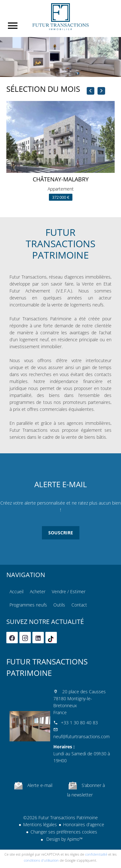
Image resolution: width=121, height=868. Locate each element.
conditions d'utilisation (41, 860)
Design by (64, 839)
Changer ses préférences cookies (64, 832)
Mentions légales (40, 824)
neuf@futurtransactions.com (81, 736)
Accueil (60, 17)
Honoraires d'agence (84, 824)
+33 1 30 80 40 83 (79, 723)
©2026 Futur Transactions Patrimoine (60, 818)
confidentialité (96, 854)
